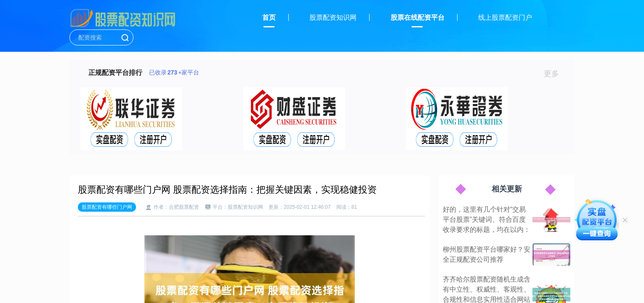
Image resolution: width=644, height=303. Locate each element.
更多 (555, 74)
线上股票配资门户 (505, 17)
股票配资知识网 (333, 17)
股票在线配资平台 (418, 17)
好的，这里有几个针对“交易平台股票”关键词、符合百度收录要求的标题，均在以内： (487, 219)
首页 (269, 17)
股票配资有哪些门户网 (107, 207)
